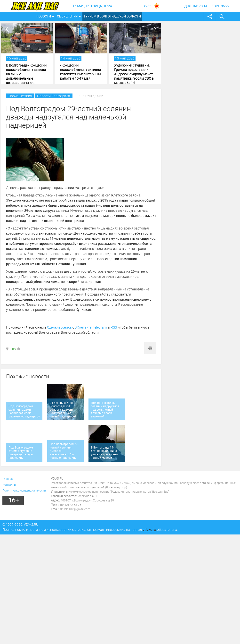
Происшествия (20, 96)
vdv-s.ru (149, 529)
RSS (114, 327)
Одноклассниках (60, 327)
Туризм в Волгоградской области (112, 16)
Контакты (9, 484)
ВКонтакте (83, 327)
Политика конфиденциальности (24, 490)
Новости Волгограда (54, 96)
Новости (44, 16)
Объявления (67, 16)
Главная (8, 479)
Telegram (100, 327)
